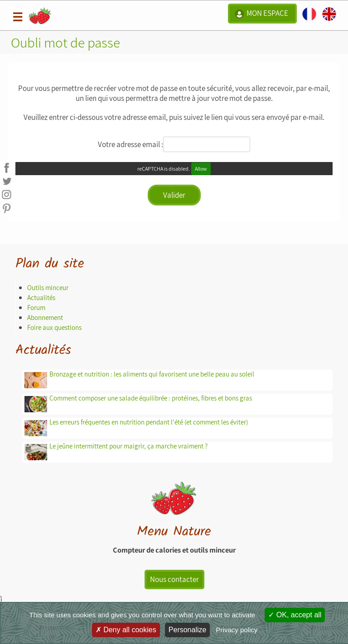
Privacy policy (237, 630)
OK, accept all (295, 615)
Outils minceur (48, 288)
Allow (201, 169)
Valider (174, 195)
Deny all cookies (126, 630)
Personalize (188, 630)
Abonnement (45, 317)
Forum (36, 308)
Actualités (41, 298)
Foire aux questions (54, 327)
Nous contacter (174, 579)
